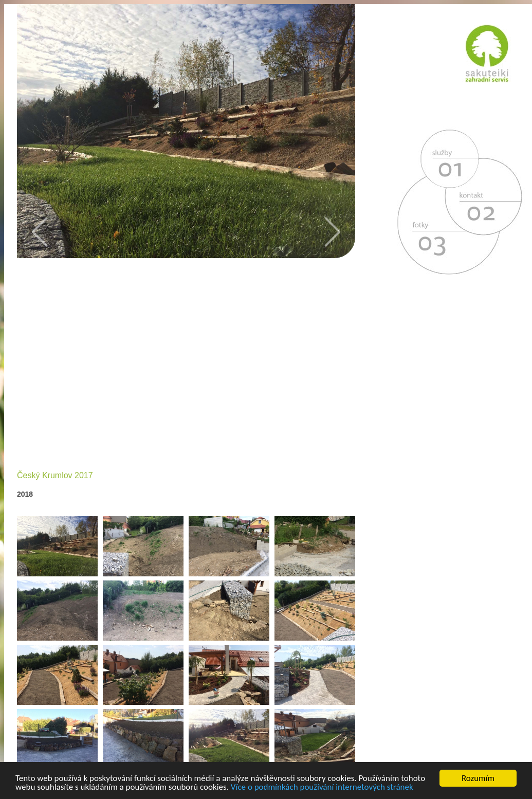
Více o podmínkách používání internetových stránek (322, 787)
